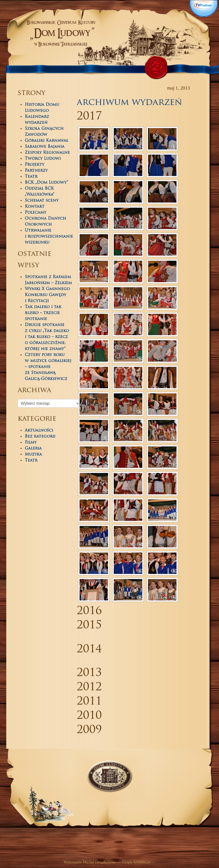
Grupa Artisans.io (136, 862)
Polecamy (36, 213)
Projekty (35, 165)
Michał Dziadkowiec (99, 862)
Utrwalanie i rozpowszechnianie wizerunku (49, 237)
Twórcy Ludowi (43, 159)
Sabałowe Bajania (45, 147)
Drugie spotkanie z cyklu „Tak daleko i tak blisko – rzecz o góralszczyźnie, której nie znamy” (47, 337)
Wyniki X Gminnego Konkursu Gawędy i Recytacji (47, 295)
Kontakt (35, 207)
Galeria (33, 449)
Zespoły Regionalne (47, 153)
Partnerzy (36, 171)
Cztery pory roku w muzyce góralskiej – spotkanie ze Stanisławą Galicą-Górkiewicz (48, 367)
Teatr (31, 177)
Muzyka (33, 455)
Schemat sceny (42, 201)
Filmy (31, 443)
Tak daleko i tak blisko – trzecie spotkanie (43, 313)
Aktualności (39, 431)
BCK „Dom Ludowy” (46, 183)
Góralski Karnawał (46, 141)
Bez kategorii (40, 437)
